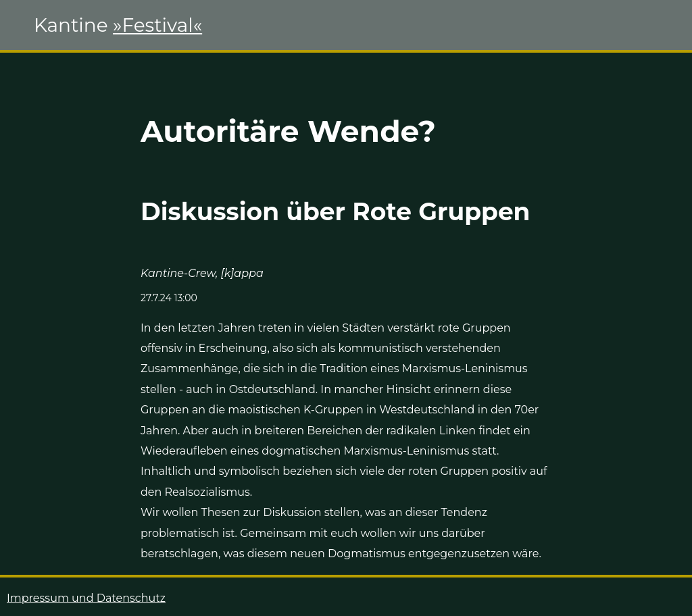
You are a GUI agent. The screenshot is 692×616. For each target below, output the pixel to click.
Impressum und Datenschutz (86, 598)
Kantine (118, 25)
